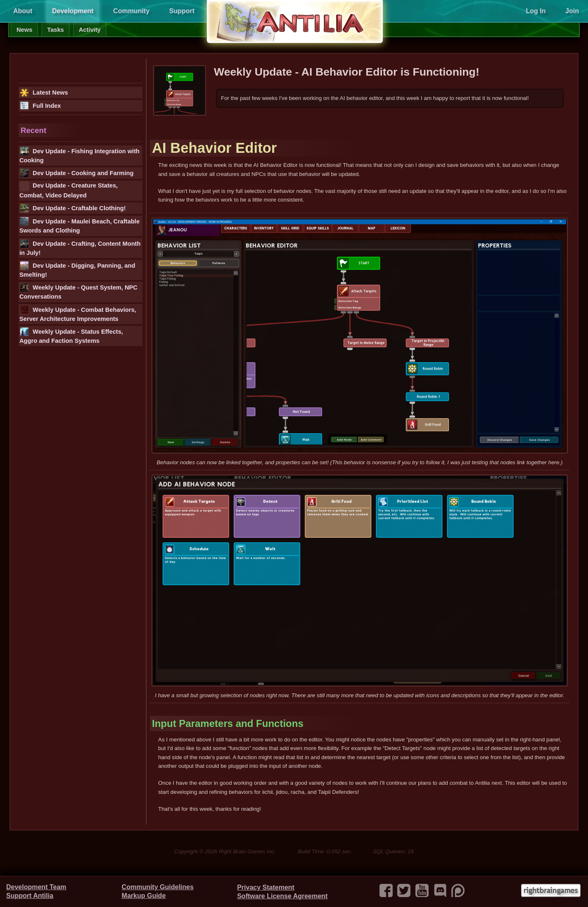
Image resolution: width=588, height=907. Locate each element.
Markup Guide (144, 896)
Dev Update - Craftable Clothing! (73, 208)
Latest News (44, 93)
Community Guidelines (158, 887)
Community (131, 11)
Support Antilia (30, 896)
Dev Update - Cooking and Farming (76, 173)
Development (73, 11)
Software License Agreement (282, 896)
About (23, 11)
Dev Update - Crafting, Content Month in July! (80, 247)
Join (572, 11)
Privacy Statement (266, 887)
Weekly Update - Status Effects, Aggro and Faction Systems (71, 335)
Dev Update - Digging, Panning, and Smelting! (77, 269)
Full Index (40, 106)
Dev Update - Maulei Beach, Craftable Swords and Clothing (79, 225)
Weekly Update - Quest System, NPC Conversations (78, 291)
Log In (536, 11)
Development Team (36, 887)
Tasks (55, 30)
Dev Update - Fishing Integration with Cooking (79, 155)
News (24, 30)
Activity (90, 30)
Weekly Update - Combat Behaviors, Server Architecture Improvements (78, 313)
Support (182, 11)
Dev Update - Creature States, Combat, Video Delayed (69, 190)
